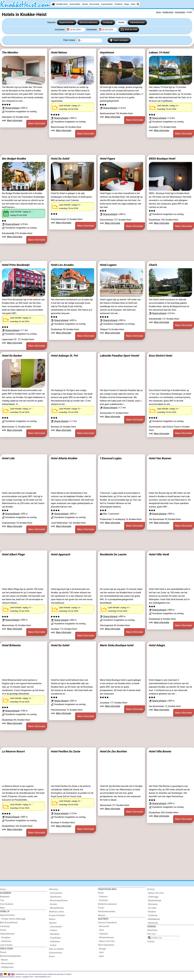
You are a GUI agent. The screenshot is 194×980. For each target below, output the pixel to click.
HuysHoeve (107, 52)
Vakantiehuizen (137, 22)
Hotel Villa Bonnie (160, 751)
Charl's (153, 265)
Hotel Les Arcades (62, 265)
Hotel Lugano (108, 265)
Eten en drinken (56, 949)
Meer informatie (15, 121)
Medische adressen (107, 904)
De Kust (151, 889)
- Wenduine (152, 904)
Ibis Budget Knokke (14, 159)
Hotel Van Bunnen (160, 458)
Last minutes (6, 945)
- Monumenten (7, 964)
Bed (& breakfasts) (89, 22)
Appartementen (67, 22)
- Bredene (152, 912)
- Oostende (152, 915)
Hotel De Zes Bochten (113, 751)
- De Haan (152, 908)
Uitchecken (92, 30)
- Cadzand (103, 934)
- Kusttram (103, 900)
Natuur (52, 919)
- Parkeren (103, 897)
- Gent (101, 952)
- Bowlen (53, 904)
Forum (101, 908)
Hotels (121, 22)
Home (3, 889)
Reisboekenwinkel (107, 912)
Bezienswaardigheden (10, 956)
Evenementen (107, 4)
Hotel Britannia (11, 645)
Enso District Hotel (161, 356)
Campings (108, 22)
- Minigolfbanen (56, 908)
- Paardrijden (55, 938)
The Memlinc (10, 52)
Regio (127, 4)
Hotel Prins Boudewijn (16, 265)
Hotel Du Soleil (60, 159)
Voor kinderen (7, 904)
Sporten (53, 923)
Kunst (52, 956)
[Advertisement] (90, 146)
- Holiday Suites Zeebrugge (13, 919)
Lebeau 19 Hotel (159, 52)
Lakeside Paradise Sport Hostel (119, 356)
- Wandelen (54, 934)
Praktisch (119, 4)
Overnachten (75, 4)
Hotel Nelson (59, 52)
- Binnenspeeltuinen (58, 901)
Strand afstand (12, 108)
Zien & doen (94, 4)
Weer (133, 4)
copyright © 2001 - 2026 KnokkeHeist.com (36, 977)
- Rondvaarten (56, 893)
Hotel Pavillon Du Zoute (66, 751)
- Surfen (53, 945)
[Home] (53, 4)
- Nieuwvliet (104, 926)
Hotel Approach (61, 554)
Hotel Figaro (107, 159)
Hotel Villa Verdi (159, 554)
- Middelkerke (153, 919)
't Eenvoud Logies (111, 458)
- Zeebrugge (153, 897)
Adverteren (152, 930)
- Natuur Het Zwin (106, 941)
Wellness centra (57, 912)
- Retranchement (106, 938)
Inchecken (60, 30)
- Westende (152, 923)
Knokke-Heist (62, 4)
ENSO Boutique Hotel (162, 159)
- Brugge (102, 949)
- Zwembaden (56, 927)
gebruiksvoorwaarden (7, 977)
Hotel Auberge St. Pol (64, 356)
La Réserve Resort (13, 751)
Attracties (54, 889)
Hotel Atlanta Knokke (64, 458)
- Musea (4, 960)
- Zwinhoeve (6, 941)
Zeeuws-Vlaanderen (107, 923)
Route (101, 893)
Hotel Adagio (157, 645)
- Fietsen (53, 930)
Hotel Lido (8, 458)
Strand (85, 4)
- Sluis (101, 930)
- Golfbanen (55, 942)
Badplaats (5, 897)
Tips (2, 900)
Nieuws (102, 915)
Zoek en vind (129, 30)
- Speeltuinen (55, 897)
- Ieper (101, 956)
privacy (18, 977)
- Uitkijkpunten (7, 967)
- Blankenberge (154, 901)
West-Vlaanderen (106, 945)
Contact (151, 942)
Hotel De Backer (12, 356)
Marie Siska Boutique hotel (117, 645)
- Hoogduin (5, 938)
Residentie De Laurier (113, 554)
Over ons (151, 934)
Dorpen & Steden (57, 915)
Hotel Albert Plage (13, 554)
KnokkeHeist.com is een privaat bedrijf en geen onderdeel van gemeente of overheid (43, 974)
